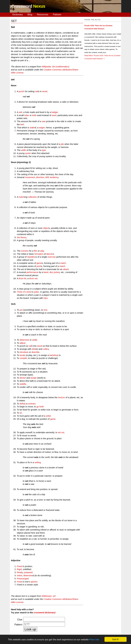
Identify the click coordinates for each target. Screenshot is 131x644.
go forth (40, 407)
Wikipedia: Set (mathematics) (55, 67)
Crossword (28, 6)
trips (46, 298)
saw (44, 121)
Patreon (57, 15)
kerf (22, 124)
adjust (22, 343)
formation (39, 254)
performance (32, 272)
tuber (27, 115)
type (44, 150)
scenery (25, 251)
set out (61, 432)
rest (45, 310)
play (42, 251)
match (22, 197)
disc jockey (55, 272)
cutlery (46, 349)
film (36, 251)
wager (42, 128)
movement (30, 177)
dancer (50, 254)
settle (35, 340)
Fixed (19, 566)
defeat (23, 404)
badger (55, 112)
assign (34, 378)
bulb (34, 115)
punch (22, 91)
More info (94, 641)
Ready (20, 572)
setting (38, 462)
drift (47, 177)
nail (37, 91)
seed (54, 115)
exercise (52, 257)
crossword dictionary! (45, 613)
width (24, 150)
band (46, 272)
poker (36, 292)
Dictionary (18, 15)
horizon (62, 397)
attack (66, 269)
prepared (28, 572)
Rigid (19, 569)
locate (22, 355)
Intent (19, 575)
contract (32, 404)
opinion (34, 582)
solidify (23, 384)
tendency (54, 177)
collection (32, 197)
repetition (31, 257)
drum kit (22, 278)
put (21, 310)
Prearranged (23, 579)
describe (35, 352)
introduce (24, 352)
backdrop (54, 355)
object (46, 228)
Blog (30, 15)
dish (34, 349)
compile (23, 358)
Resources (43, 15)
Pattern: (19, 625)
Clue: (20, 620)
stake (32, 128)
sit (21, 413)
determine (24, 340)
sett (20, 112)
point (39, 266)
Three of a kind (24, 292)
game (39, 263)
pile (62, 144)
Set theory (22, 237)
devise (23, 378)
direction (40, 177)
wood (45, 91)
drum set (33, 278)
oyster (28, 153)
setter (48, 416)
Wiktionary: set (49, 596)
